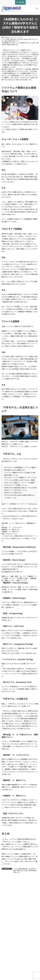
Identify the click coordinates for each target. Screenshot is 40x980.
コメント (5, 890)
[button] (20, 2)
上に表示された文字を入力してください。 (16, 957)
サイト (4, 935)
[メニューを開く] (37, 9)
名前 (4, 915)
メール (5, 925)
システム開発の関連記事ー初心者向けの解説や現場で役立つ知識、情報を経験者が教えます (25, 870)
